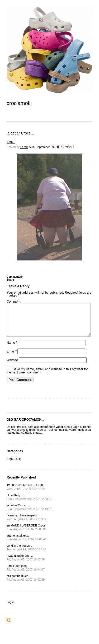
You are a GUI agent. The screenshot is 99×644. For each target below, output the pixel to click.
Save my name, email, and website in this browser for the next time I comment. (47, 377)
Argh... (11, 142)
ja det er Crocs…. (21, 133)
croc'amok (19, 103)
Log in (11, 608)
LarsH (24, 147)
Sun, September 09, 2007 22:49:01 (51, 147)
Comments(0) (15, 277)
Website (12, 367)
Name (12, 349)
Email (12, 358)
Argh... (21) (14, 465)
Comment (13, 302)
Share (10, 280)
